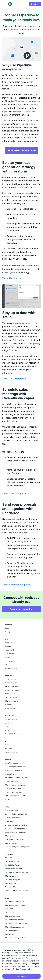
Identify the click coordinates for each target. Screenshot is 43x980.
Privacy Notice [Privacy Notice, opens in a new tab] (26, 969)
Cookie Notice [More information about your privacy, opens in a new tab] (13, 969)
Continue (21, 976)
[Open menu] (4, 4)
